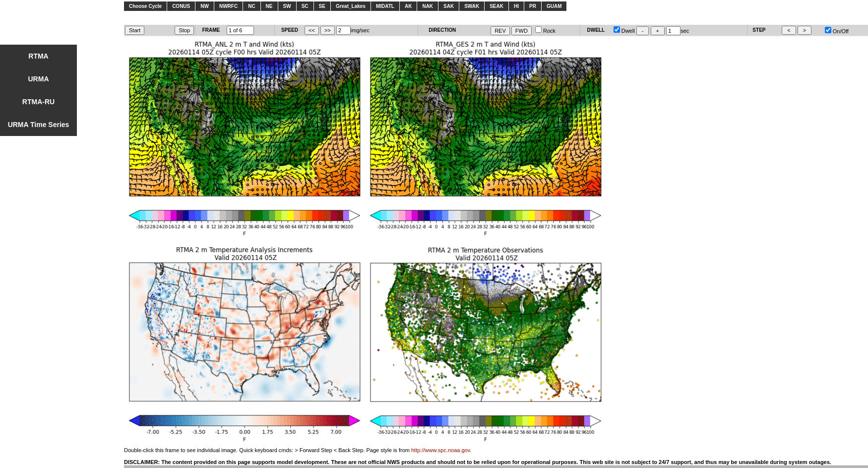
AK (408, 6)
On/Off (837, 31)
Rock (545, 31)
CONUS (181, 6)
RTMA (38, 56)
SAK (449, 6)
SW (287, 6)
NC (251, 6)
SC (305, 6)
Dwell (624, 31)
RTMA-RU (38, 102)
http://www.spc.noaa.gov (440, 450)
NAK (428, 6)
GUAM (554, 6)
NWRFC (228, 6)
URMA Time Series (39, 125)
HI (516, 6)
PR (533, 6)
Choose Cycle (145, 6)
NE (269, 6)
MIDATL (385, 6)
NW (205, 6)
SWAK (472, 6)
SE (322, 6)
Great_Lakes (351, 6)
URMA (39, 79)
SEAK (496, 6)
